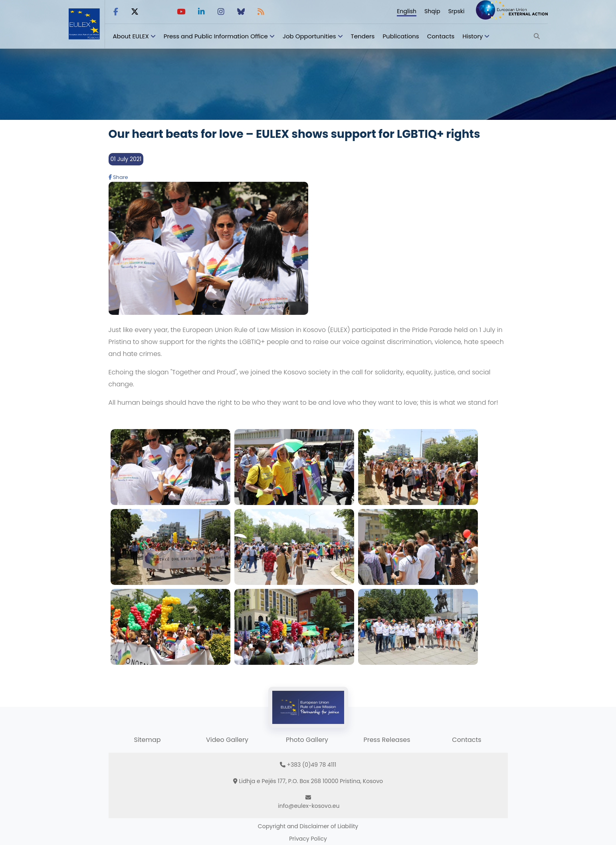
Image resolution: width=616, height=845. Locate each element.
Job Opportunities (309, 36)
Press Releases (387, 740)
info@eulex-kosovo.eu (309, 806)
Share (118, 177)
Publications (401, 36)
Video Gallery (227, 740)
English (407, 11)
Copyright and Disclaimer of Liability (308, 826)
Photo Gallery (307, 740)
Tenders (363, 36)
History (472, 36)
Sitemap (147, 740)
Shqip (432, 11)
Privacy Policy (308, 839)
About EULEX (131, 36)
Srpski (457, 11)
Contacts (441, 36)
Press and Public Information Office (216, 36)
